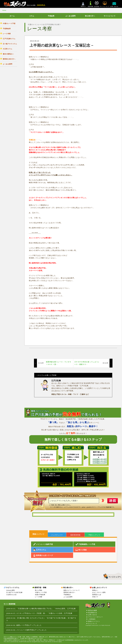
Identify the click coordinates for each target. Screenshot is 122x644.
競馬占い (95, 590)
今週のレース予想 (41, 592)
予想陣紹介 (67, 595)
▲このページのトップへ (112, 576)
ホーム (12, 16)
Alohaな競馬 (10, 590)
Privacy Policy (40, 642)
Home (4, 10)
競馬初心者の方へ (69, 592)
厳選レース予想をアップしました (29, 625)
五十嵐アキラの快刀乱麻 (14, 592)
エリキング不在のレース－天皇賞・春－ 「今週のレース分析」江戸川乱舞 (44, 613)
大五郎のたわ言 (11, 595)
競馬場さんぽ (97, 595)
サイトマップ (93, 624)
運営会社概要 (93, 610)
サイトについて (110, 16)
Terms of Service (53, 642)
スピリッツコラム (13, 587)
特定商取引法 (93, 613)
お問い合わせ (93, 615)
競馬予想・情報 (40, 587)
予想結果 (51, 16)
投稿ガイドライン (94, 621)
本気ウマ (95, 597)
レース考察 (39, 597)
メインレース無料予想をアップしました (31, 630)
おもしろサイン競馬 (99, 592)
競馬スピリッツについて (72, 590)
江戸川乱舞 (56, 381)
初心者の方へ (90, 16)
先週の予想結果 (40, 595)
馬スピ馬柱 (39, 590)
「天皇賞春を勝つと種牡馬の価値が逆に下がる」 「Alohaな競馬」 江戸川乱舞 (46, 609)
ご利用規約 (92, 619)
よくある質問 (70, 16)
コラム (32, 16)
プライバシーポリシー (95, 617)
